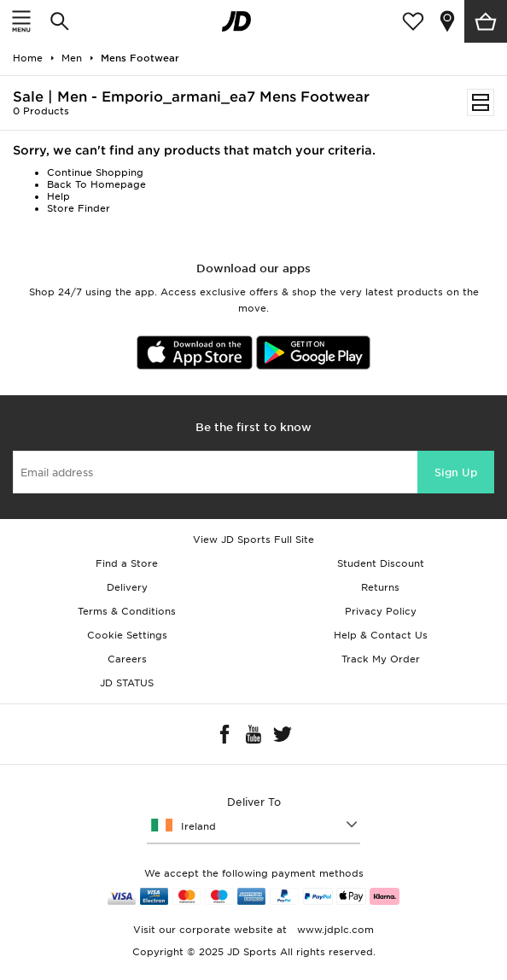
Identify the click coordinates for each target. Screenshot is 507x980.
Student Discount (381, 563)
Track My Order (381, 659)
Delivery (127, 587)
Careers (127, 659)
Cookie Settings (127, 635)
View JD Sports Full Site (253, 540)
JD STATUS (127, 683)
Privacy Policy (381, 611)
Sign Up (456, 472)
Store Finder (79, 208)
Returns (380, 587)
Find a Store (127, 563)
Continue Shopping (95, 172)
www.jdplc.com (334, 930)
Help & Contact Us (381, 635)
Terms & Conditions (127, 611)
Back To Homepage (96, 184)
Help (58, 196)
